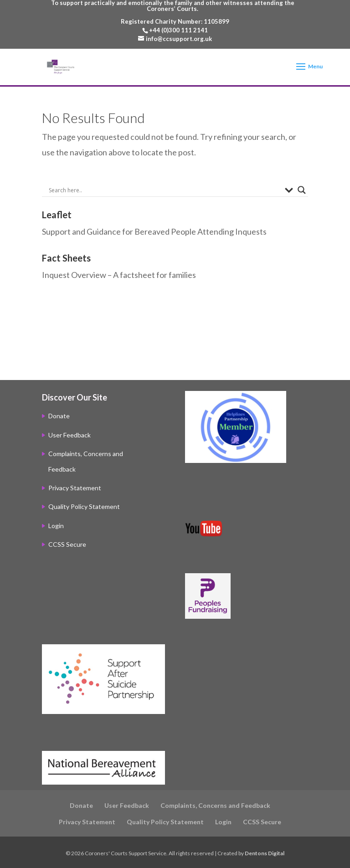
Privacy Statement (75, 488)
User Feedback (69, 435)
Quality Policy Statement (84, 506)
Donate (59, 416)
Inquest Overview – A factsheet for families (119, 275)
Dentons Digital (265, 853)
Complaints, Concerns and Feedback (215, 805)
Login (56, 526)
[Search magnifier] (302, 190)
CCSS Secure (67, 544)
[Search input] (165, 190)
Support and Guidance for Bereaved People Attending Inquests (154, 231)
